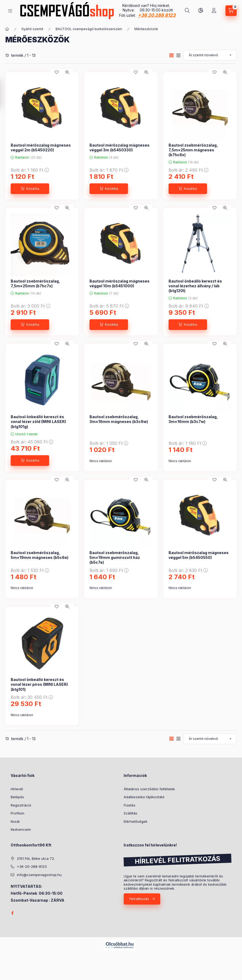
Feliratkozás (139, 899)
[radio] (178, 55)
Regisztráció (21, 805)
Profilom (17, 813)
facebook (12, 913)
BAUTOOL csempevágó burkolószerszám (89, 29)
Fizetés (130, 805)
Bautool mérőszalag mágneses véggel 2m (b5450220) (41, 148)
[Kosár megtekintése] (231, 11)
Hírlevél (17, 789)
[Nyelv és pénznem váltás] (201, 11)
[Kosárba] (30, 189)
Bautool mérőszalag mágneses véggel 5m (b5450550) (199, 555)
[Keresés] (187, 11)
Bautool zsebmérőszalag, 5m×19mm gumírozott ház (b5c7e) (115, 557)
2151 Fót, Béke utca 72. (36, 858)
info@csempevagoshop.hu (39, 875)
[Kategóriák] (10, 11)
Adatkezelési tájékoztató (144, 797)
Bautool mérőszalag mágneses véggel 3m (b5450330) (120, 148)
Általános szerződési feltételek (149, 789)
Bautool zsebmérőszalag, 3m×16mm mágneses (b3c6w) (119, 419)
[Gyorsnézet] (67, 72)
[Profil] (214, 11)
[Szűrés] (5, 94)
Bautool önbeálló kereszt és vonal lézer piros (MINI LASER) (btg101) (39, 684)
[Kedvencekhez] (57, 72)
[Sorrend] (210, 55)
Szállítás (130, 813)
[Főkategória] (7, 29)
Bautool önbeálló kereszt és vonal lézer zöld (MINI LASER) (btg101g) (38, 422)
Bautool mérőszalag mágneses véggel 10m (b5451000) (120, 283)
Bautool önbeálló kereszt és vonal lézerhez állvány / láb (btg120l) (195, 286)
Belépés (17, 797)
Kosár (15, 821)
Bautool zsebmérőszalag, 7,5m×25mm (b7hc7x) (35, 283)
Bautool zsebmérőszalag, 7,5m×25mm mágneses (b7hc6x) (193, 150)
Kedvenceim (21, 829)
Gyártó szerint (32, 29)
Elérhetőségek (136, 821)
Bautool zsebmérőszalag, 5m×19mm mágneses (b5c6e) (40, 555)
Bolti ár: (30, 170)
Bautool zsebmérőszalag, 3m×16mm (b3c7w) (193, 419)
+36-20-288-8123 (32, 866)
